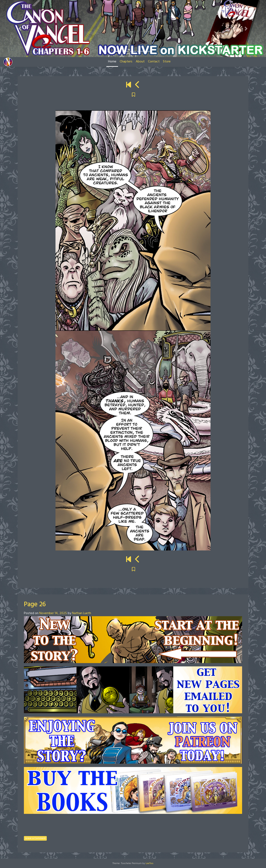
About (140, 62)
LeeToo (150, 863)
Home (112, 62)
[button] (20, 29)
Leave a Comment (35, 838)
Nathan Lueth (82, 613)
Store (167, 62)
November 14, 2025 (53, 613)
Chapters (126, 62)
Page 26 (35, 604)
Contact (154, 62)
